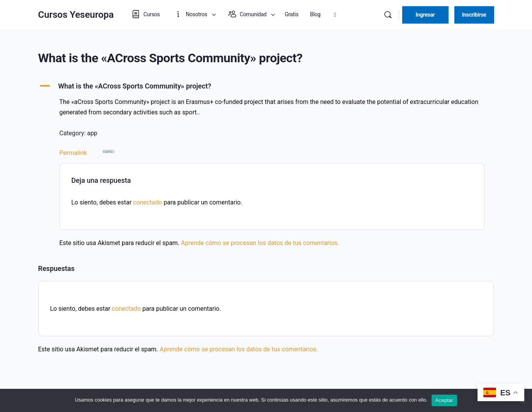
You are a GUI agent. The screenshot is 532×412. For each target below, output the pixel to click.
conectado (147, 202)
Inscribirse (474, 15)
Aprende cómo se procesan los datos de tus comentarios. (260, 243)
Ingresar (425, 15)
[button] (266, 86)
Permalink (87, 151)
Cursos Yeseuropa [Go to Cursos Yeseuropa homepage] (76, 15)
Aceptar (444, 400)
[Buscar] (388, 15)
